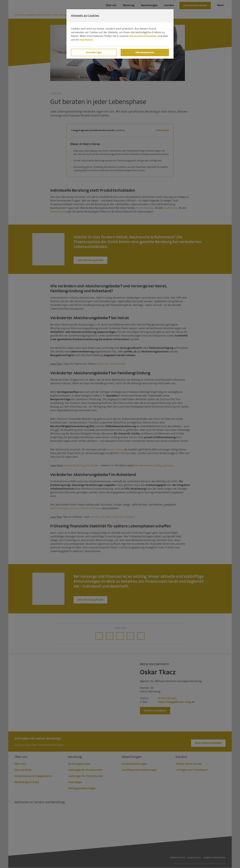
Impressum (86, 40)
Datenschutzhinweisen (143, 36)
